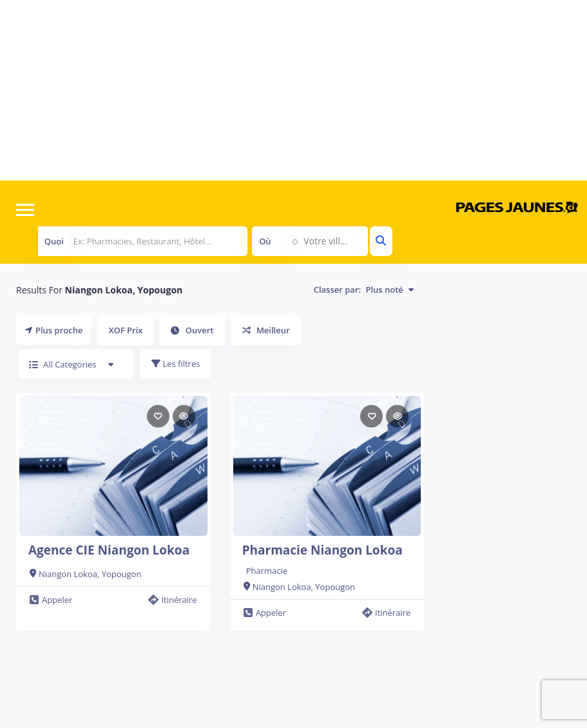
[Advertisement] (293, 90)
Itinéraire (172, 600)
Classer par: (364, 290)
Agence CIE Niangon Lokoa (109, 550)
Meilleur (266, 330)
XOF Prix (125, 330)
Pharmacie (267, 571)
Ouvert (192, 330)
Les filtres (176, 364)
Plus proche (54, 330)
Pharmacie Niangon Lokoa (322, 550)
